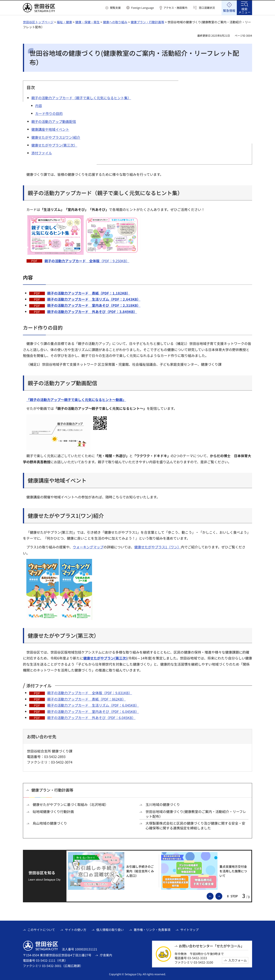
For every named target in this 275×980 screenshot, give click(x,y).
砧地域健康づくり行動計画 (53, 812)
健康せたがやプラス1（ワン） (158, 547)
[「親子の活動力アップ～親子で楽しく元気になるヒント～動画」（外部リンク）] (78, 400)
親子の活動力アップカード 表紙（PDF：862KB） (86, 699)
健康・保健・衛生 (87, 22)
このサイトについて (41, 930)
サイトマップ (189, 930)
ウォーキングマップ (88, 547)
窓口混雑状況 (207, 8)
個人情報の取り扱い (110, 930)
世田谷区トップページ (38, 22)
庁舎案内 (106, 955)
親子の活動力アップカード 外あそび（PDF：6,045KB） (91, 718)
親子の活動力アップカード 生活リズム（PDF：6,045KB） (93, 705)
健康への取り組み (115, 22)
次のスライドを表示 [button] (222, 896)
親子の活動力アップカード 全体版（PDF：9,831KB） (90, 693)
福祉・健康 (64, 22)
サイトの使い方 (76, 930)
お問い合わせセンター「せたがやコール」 (211, 946)
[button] (113, 8)
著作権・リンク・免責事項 (152, 930)
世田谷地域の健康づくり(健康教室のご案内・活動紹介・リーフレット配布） (196, 814)
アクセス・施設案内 (175, 8)
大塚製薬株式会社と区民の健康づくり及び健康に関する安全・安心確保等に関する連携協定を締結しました (195, 826)
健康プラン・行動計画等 (147, 22)
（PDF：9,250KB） (87, 261)
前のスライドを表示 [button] (213, 896)
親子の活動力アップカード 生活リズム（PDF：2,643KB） (94, 299)
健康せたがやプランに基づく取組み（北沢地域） (70, 804)
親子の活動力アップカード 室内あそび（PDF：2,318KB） (94, 305)
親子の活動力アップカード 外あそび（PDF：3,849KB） (92, 312)
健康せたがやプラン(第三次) (105, 658)
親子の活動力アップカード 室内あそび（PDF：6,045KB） (93, 711)
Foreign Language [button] (143, 8)
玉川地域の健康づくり (163, 804)
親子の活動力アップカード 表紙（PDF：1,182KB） (89, 293)
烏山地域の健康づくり (50, 823)
